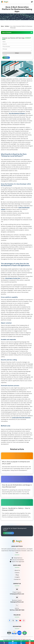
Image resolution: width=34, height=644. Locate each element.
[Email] (30, 643)
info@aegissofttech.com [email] (17, 594)
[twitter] (13, 621)
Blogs (17, 575)
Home (2, 26)
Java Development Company (17, 113)
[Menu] (32, 2)
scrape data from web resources (21, 418)
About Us (17, 570)
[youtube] (21, 621)
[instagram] (24, 621)
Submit (6, 58)
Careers (17, 573)
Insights (17, 577)
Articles (7, 26)
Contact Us (17, 579)
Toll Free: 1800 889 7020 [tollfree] (17, 610)
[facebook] (10, 621)
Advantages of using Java (13, 278)
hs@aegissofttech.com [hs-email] (17, 602)
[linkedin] (17, 621)
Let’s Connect (8, 533)
